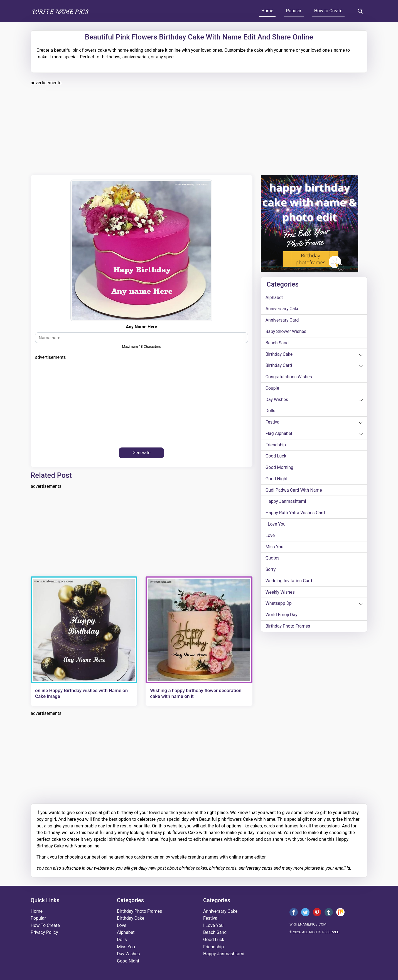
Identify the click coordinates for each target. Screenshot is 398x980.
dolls (271, 411)
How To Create (45, 925)
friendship (276, 446)
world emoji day (282, 617)
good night (277, 480)
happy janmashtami (286, 503)
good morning (280, 468)
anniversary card (282, 320)
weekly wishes (280, 594)
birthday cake (279, 355)
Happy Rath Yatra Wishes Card (296, 514)
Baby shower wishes (286, 332)
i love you (276, 525)
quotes (273, 560)
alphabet (274, 298)
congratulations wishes (289, 377)
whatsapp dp (279, 605)
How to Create (328, 11)
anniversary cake (283, 309)
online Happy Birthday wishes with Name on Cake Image (81, 693)
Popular (294, 11)
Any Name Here (141, 327)
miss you (275, 548)
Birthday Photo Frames (288, 628)
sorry (271, 571)
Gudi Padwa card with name (294, 491)
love (270, 537)
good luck (276, 457)
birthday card (279, 366)
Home (267, 11)
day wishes (277, 400)
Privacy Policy (44, 932)
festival (273, 423)
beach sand (277, 343)
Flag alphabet (279, 434)
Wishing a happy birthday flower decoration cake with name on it (196, 693)
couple (272, 389)
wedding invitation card (289, 582)
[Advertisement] (198, 130)
